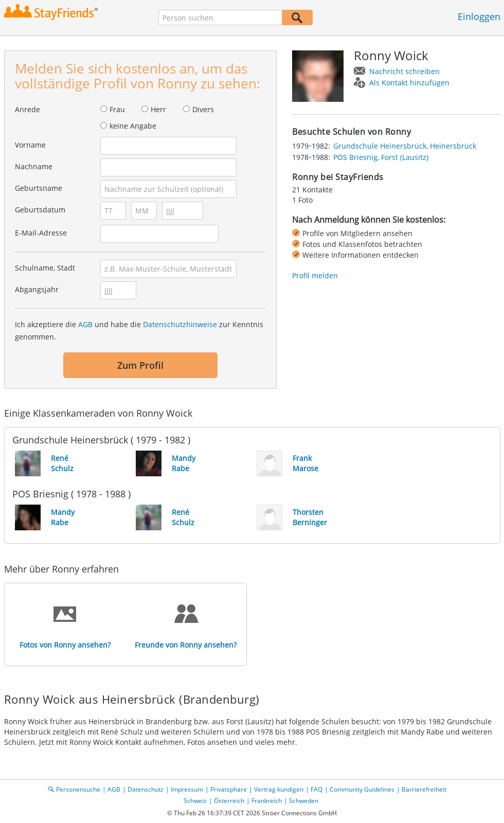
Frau (117, 109)
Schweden (304, 801)
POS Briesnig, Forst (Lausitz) (381, 157)
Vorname (30, 145)
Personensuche (78, 789)
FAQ (317, 789)
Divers (203, 109)
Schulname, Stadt (45, 268)
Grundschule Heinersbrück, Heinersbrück (405, 146)
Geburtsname (39, 188)
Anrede (28, 109)
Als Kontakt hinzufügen (409, 83)
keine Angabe (133, 126)
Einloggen (479, 16)
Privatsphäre (229, 789)
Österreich (229, 801)
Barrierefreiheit (424, 789)
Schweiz (195, 801)
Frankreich (267, 801)
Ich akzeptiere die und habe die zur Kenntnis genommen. (139, 330)
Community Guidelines (362, 789)
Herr (158, 109)
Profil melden (315, 275)
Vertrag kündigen (279, 789)
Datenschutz (146, 789)
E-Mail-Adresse (41, 233)
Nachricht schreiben (404, 71)
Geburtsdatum (40, 210)
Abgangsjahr (37, 289)
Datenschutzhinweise (180, 324)
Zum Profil (140, 365)
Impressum (187, 789)
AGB (85, 324)
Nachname (34, 166)
